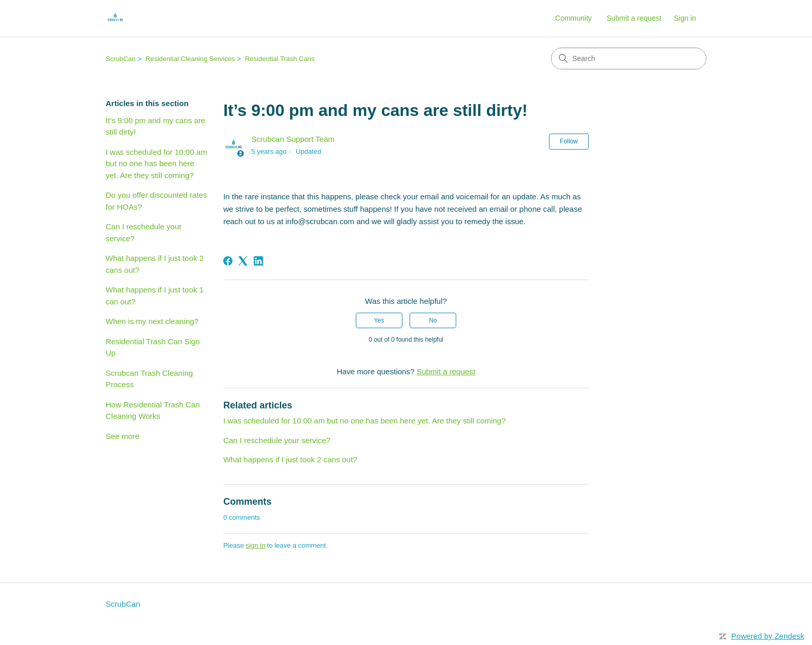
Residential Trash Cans (280, 59)
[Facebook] (228, 261)
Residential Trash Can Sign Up (153, 347)
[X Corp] (243, 261)
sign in (256, 545)
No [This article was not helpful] (433, 320)
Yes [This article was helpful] (379, 320)
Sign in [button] (685, 18)
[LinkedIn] (258, 261)
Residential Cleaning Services (190, 59)
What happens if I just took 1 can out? (155, 296)
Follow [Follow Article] (569, 141)
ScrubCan (121, 59)
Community (574, 18)
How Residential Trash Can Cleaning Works (153, 411)
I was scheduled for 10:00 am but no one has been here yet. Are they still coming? (156, 164)
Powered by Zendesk (768, 636)
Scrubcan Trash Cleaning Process (149, 379)
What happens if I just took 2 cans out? (155, 264)
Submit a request (634, 18)
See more (122, 436)
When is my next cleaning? (152, 321)
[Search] (629, 58)
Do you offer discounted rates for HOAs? (156, 201)
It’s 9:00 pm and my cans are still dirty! (155, 126)
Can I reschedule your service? (144, 232)
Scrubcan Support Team (293, 139)
